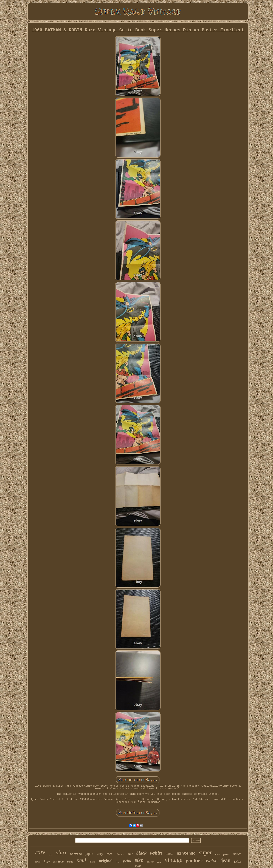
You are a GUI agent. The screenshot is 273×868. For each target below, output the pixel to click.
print (127, 861)
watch (212, 861)
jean (226, 860)
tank (218, 854)
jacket (237, 862)
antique (58, 862)
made (70, 862)
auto (138, 866)
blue (118, 862)
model (237, 854)
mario (93, 862)
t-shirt (156, 853)
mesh (169, 853)
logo (47, 861)
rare (40, 852)
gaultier (194, 860)
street (38, 862)
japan (89, 854)
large (159, 862)
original (106, 861)
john (51, 855)
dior (130, 854)
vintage (173, 860)
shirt (61, 852)
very (100, 854)
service (76, 854)
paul (81, 860)
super (205, 852)
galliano (150, 862)
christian (120, 854)
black (141, 853)
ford (110, 854)
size (139, 860)
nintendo (186, 854)
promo (226, 854)
